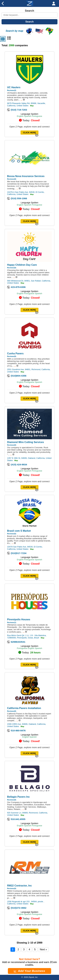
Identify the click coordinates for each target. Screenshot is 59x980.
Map (32, 106)
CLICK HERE (29, 133)
